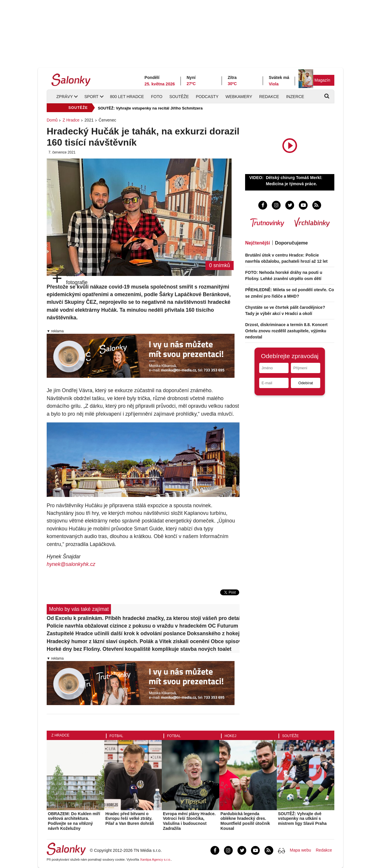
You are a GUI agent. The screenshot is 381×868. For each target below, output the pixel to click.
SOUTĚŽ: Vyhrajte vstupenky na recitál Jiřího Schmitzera (150, 108)
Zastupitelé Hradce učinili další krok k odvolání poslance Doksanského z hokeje (143, 633)
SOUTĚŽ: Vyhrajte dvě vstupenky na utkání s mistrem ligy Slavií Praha (302, 819)
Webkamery (239, 97)
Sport (91, 97)
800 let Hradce (127, 97)
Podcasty (207, 97)
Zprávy (65, 97)
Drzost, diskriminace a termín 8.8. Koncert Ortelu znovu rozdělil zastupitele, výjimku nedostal (286, 331)
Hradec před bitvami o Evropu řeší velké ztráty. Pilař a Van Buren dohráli (130, 819)
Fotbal (116, 736)
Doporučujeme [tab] (291, 243)
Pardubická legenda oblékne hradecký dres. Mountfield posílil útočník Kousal (245, 821)
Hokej (230, 736)
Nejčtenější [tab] (257, 243)
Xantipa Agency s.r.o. (156, 859)
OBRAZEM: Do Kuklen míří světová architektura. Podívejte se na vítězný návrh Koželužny (74, 821)
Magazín (322, 80)
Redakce (269, 97)
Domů (52, 120)
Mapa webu (300, 850)
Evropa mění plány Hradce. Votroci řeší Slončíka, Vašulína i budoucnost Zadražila (189, 821)
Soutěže (179, 97)
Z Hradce (71, 120)
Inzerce (295, 97)
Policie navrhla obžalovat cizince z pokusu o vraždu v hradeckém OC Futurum (142, 626)
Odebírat (306, 383)
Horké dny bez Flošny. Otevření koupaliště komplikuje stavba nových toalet (139, 649)
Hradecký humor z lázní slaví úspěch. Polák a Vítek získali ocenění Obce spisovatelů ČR (143, 641)
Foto (157, 97)
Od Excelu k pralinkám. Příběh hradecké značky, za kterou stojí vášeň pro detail (143, 618)
